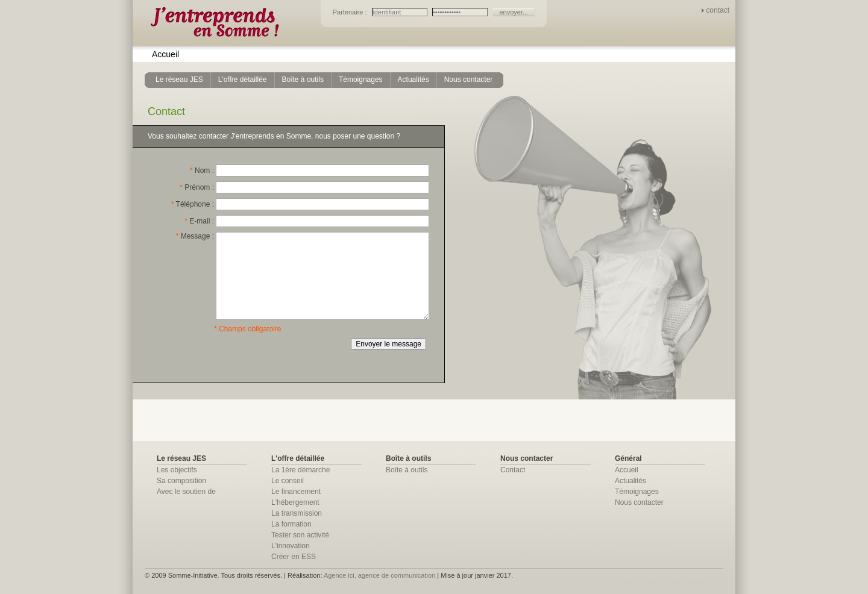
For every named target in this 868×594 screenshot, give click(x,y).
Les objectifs (177, 470)
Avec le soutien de (186, 492)
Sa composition (181, 481)
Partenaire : (351, 12)
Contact (513, 470)
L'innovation (291, 546)
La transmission (297, 513)
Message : (195, 236)
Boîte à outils (407, 470)
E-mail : (199, 221)
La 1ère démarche (300, 470)
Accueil (165, 54)
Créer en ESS (294, 557)
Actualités (631, 481)
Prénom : (197, 187)
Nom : (202, 170)
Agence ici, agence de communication (379, 575)
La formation (291, 524)
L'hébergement (295, 502)
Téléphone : (193, 204)
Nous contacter (639, 502)
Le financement (296, 492)
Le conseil (288, 481)
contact (718, 10)
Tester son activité (300, 535)
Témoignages (637, 492)
